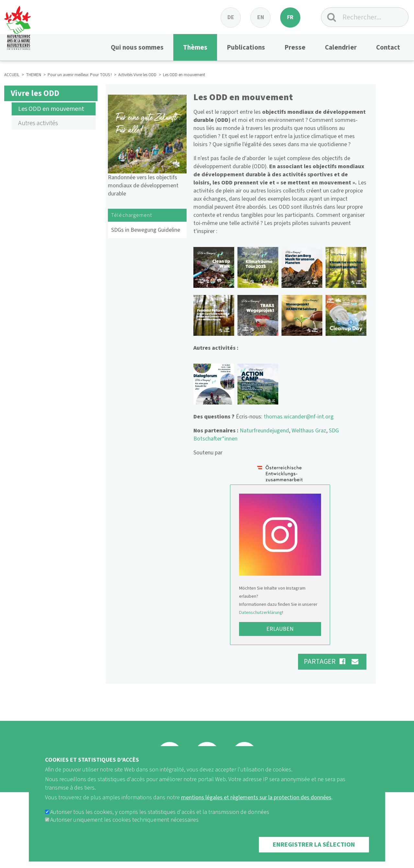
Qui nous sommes (137, 47)
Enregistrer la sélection (314, 845)
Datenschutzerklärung (261, 612)
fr (290, 17)
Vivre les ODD (35, 93)
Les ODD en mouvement (51, 109)
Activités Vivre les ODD (137, 75)
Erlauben (280, 629)
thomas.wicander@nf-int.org (299, 417)
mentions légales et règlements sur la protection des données (256, 798)
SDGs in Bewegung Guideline (146, 230)
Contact (388, 47)
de (231, 17)
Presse (295, 47)
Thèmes (195, 47)
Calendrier (341, 47)
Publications (246, 47)
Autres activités (39, 123)
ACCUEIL (12, 75)
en (261, 17)
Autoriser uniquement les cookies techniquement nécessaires (124, 820)
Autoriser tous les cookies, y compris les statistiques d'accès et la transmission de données (160, 812)
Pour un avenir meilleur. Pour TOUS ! (80, 75)
